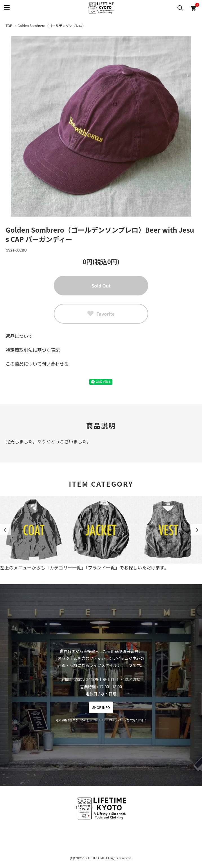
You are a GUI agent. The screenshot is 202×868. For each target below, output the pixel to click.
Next (196, 530)
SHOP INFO (101, 707)
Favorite (101, 314)
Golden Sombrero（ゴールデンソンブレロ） (52, 25)
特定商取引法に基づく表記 (33, 350)
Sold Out (101, 286)
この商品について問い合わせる (37, 364)
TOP (9, 25)
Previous (6, 530)
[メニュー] (6, 8)
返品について (19, 336)
